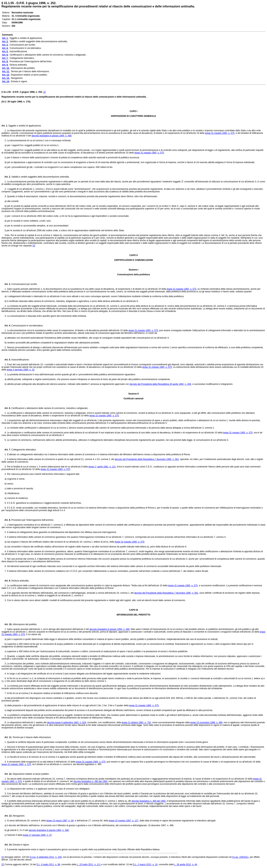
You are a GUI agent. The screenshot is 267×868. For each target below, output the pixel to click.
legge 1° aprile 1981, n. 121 (102, 467)
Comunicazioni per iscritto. (24, 284)
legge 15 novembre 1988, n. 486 (206, 723)
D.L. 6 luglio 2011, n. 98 (48, 864)
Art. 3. (6, 284)
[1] (44, 92)
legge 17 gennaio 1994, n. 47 (37, 835)
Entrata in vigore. (21, 845)
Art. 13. (7, 816)
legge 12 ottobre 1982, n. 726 (136, 723)
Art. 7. (6, 450)
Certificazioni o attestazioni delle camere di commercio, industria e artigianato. (50, 408)
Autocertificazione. (20, 360)
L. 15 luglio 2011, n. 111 (89, 864)
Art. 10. (7, 624)
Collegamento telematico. (24, 450)
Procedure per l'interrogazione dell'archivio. (32, 520)
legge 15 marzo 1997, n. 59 (60, 821)
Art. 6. (6, 408)
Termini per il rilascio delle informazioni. (32, 737)
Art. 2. (6, 177)
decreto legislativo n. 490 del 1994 (90, 781)
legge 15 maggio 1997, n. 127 (124, 821)
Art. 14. (7, 845)
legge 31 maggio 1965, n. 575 (220, 133)
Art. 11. (7, 737)
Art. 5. (6, 360)
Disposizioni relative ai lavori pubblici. (31, 774)
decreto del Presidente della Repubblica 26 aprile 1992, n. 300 (160, 384)
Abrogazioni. (18, 816)
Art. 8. (6, 520)
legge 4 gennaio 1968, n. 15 (21, 370)
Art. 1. (5, 126)
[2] (34, 246)
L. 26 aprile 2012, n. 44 (186, 864)
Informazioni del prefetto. (25, 624)
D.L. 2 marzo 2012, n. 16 (145, 864)
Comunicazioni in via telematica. (27, 326)
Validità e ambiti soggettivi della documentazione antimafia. (40, 177)
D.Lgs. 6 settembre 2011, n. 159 (46, 857)
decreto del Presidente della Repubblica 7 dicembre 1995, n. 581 (147, 459)
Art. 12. (7, 774)
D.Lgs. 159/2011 (240, 857)
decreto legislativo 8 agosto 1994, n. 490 (51, 136)
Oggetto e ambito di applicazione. (25, 126)
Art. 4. (6, 326)
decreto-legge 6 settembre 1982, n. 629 (67, 723)
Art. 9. (6, 581)
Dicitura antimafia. (20, 581)
